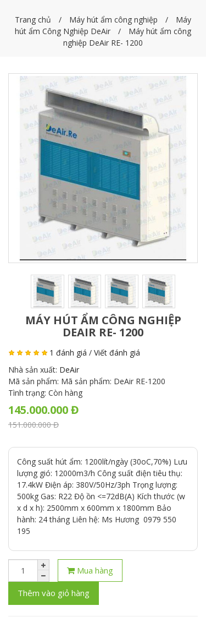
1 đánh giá (68, 353)
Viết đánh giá (117, 353)
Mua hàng (90, 570)
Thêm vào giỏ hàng (54, 593)
